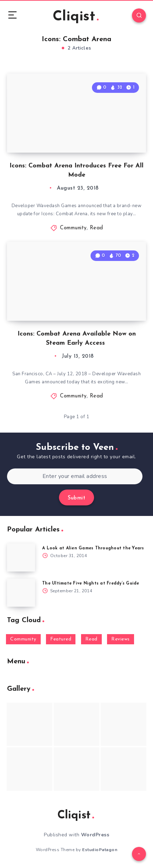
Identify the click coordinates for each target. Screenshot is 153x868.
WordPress (95, 835)
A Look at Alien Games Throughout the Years (93, 548)
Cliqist (76, 17)
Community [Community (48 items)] (23, 639)
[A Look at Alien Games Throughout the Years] (21, 557)
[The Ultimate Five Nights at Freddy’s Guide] (21, 593)
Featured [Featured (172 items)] (61, 639)
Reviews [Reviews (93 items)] (121, 639)
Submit (76, 498)
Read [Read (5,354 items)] (91, 639)
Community (73, 228)
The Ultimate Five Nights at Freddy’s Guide (91, 583)
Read (97, 228)
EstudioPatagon (100, 850)
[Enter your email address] (75, 476)
